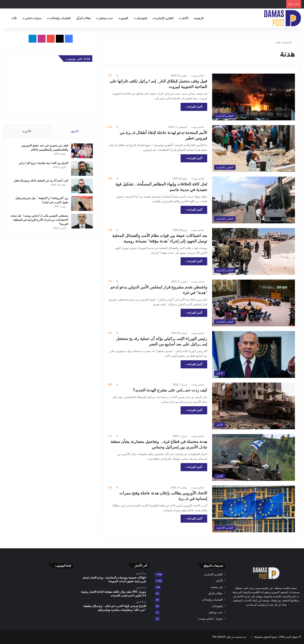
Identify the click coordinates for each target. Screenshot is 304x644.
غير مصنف (217, 587)
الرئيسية (199, 18)
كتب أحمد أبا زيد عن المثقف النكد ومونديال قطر (40, 181)
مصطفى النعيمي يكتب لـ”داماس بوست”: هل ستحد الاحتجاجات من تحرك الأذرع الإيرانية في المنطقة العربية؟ (39, 220)
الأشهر (75, 131)
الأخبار (185, 18)
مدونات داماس (33, 18)
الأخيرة (27, 131)
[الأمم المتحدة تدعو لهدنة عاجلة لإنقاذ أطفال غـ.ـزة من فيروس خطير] (254, 148)
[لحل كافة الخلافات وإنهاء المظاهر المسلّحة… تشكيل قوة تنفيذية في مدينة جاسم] (254, 200)
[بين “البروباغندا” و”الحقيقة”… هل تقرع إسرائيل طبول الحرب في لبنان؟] (81, 204)
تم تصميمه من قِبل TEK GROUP (229, 637)
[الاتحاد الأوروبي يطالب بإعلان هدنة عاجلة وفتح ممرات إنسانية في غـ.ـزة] (254, 509)
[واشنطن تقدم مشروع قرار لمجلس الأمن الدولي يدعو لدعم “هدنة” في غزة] (254, 303)
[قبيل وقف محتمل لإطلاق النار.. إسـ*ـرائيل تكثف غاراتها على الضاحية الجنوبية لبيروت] (254, 97)
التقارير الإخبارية (164, 18)
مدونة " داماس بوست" (210, 619)
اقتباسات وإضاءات (60, 18)
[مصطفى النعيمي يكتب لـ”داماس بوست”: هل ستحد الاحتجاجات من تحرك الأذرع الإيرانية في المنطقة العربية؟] (81, 222)
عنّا (15, 18)
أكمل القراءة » (194, 107)
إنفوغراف (142, 18)
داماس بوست (198, 76)
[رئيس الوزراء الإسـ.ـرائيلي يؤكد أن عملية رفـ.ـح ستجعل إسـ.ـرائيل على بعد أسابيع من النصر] (254, 354)
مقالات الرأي (84, 18)
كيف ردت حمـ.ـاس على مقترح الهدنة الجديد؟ (170, 390)
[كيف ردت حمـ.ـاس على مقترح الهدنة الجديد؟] (254, 406)
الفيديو (124, 18)
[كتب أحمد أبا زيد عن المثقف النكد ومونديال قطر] (81, 187)
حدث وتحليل (106, 18)
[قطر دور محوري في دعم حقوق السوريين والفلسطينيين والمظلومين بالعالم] (81, 151)
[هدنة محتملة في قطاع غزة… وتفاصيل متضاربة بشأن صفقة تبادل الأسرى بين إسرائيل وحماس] (254, 457)
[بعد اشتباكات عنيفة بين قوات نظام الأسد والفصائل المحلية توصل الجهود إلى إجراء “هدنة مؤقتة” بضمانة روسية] (254, 251)
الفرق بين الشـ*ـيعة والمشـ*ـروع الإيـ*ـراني (43, 164)
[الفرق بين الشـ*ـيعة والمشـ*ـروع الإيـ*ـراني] (81, 169)
